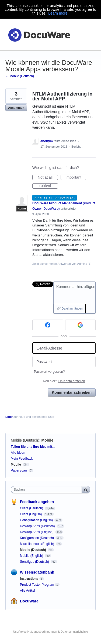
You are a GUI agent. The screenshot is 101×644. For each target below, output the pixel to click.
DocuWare (29, 601)
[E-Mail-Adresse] (64, 348)
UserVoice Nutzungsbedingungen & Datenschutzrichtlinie (50, 632)
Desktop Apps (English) (37, 532)
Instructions (29, 579)
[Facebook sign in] (48, 325)
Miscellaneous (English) (37, 544)
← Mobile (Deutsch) (20, 76)
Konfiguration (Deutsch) (37, 538)
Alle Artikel (27, 591)
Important (76, 178)
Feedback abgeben (37, 502)
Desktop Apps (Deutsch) (38, 526)
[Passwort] (64, 362)
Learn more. (58, 13)
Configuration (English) (37, 520)
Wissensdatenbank (37, 572)
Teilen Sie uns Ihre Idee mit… (33, 447)
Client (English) (31, 514)
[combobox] (48, 490)
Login (9, 417)
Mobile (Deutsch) (25, 440)
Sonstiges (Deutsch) (35, 562)
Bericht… (77, 147)
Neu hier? (64, 381)
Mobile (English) (32, 556)
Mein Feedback (22, 459)
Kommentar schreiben (72, 392)
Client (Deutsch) (32, 508)
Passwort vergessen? (49, 372)
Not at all (48, 178)
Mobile (47, 440)
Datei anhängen (72, 309)
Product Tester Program (37, 585)
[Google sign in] (81, 325)
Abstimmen (16, 108)
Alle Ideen (18, 453)
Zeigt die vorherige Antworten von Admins (62, 264)
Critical (49, 186)
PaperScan (19, 470)
